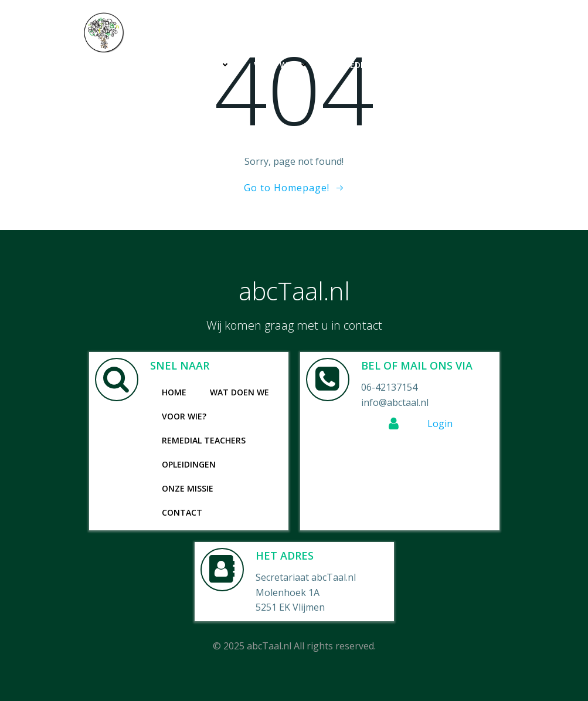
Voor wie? (281, 65)
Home (125, 65)
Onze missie (404, 89)
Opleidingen (467, 65)
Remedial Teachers (374, 65)
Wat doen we (196, 65)
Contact (473, 89)
